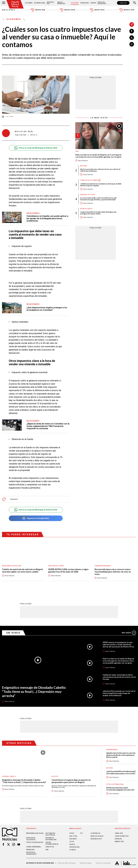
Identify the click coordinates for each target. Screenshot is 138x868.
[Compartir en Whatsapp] (132, 44)
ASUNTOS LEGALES (97, 836)
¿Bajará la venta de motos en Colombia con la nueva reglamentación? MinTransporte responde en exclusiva (48, 426)
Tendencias (84, 3)
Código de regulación (35, 842)
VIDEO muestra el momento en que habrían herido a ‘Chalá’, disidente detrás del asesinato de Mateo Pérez (118, 645)
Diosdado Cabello (9, 776)
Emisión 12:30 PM (67, 10)
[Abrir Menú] (4, 3)
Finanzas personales (103, 566)
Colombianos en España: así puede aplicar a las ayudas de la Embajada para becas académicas (47, 218)
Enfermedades (112, 750)
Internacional (40, 3)
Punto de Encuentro (102, 3)
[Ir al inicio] (15, 4)
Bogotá (55, 776)
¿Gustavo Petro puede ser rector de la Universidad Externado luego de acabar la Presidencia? (119, 693)
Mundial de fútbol (88, 195)
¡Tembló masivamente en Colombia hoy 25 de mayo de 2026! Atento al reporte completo (101, 185)
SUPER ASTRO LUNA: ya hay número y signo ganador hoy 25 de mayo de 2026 (68, 571)
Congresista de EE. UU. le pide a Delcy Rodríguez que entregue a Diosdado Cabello (98, 213)
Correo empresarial (34, 847)
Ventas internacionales (52, 843)
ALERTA (72, 844)
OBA (47, 850)
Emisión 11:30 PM (127, 10)
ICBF (77, 151)
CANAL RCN (123, 3)
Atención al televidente (31, 839)
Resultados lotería (56, 566)
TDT (81, 833)
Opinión (93, 3)
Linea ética (50, 847)
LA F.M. (72, 842)
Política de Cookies (86, 863)
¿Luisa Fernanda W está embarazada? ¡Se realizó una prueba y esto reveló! (121, 772)
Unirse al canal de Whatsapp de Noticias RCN (36, 148)
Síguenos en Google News (36, 518)
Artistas (83, 166)
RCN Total (73, 836)
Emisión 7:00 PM (97, 10)
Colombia (29, 3)
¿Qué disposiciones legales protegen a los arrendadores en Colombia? (47, 309)
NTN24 (72, 833)
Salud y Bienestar (61, 3)
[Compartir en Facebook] (132, 31)
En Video (13, 633)
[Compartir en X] (132, 38)
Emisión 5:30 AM (38, 10)
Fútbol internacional (115, 784)
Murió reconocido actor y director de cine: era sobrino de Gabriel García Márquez (100, 170)
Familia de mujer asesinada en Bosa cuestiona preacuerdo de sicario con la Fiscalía (119, 677)
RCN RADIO (73, 839)
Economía (75, 3)
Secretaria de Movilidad (12, 566)
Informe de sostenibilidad (51, 839)
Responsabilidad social (35, 833)
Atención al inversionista (31, 853)
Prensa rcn (30, 850)
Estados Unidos (86, 209)
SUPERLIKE (118, 839)
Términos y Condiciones (103, 863)
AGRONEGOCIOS (96, 839)
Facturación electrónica (50, 834)
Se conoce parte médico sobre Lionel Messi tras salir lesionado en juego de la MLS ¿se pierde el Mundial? (98, 199)
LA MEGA (73, 850)
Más (129, 633)
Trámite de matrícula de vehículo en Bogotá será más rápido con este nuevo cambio (22, 571)
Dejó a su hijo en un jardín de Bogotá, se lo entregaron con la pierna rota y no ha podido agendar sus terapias (98, 156)
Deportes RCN (50, 3)
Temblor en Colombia (89, 180)
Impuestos (14, 499)
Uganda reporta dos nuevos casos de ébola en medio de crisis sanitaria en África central (121, 755)
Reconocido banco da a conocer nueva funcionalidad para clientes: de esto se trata (113, 572)
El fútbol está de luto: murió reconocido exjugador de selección (120, 789)
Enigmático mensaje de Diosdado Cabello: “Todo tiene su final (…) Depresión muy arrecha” (34, 692)
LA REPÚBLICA (95, 833)
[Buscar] (135, 3)
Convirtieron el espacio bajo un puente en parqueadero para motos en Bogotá (71, 781)
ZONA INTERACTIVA (122, 836)
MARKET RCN (119, 842)
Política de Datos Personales (67, 863)
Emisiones (9, 10)
